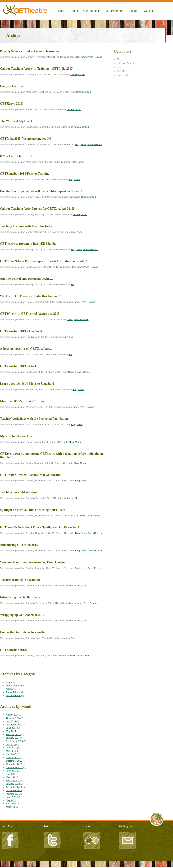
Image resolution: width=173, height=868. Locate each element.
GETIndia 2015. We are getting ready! (25, 139)
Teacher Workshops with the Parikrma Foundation (34, 419)
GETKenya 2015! (12, 104)
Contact (149, 11)
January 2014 (13, 738)
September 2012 (14, 767)
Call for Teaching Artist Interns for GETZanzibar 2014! (37, 209)
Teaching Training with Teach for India (26, 226)
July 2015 (11, 721)
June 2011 (11, 797)
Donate (133, 11)
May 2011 (11, 800)
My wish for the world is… (18, 436)
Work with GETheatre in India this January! (30, 296)
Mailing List (127, 840)
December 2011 (14, 787)
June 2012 (11, 771)
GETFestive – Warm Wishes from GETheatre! (31, 475)
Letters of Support (15, 686)
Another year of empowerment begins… (27, 279)
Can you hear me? (12, 86)
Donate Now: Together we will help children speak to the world (42, 191)
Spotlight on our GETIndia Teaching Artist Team (33, 510)
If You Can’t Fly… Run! (16, 156)
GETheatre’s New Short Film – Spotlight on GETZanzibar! (40, 527)
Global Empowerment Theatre (25, 11)
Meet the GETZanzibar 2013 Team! (24, 401)
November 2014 (14, 725)
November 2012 (14, 764)
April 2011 (11, 804)
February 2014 (13, 734)
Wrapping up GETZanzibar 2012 (22, 615)
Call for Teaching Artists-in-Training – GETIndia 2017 (36, 69)
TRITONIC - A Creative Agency (86, 866)
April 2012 (11, 774)
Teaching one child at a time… (20, 492)
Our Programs (114, 11)
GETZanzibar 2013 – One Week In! (24, 331)
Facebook (10, 840)
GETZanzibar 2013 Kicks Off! (20, 366)
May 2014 (11, 731)
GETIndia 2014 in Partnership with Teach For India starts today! (43, 261)
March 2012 (12, 777)
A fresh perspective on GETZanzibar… (26, 349)
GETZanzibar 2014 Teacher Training (25, 174)
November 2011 (14, 790)
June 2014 (11, 728)
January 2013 (13, 758)
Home (60, 11)
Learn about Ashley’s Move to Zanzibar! (27, 384)
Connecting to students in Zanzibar (23, 632)
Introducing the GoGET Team (20, 597)
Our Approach (92, 11)
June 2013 (11, 748)
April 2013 (11, 754)
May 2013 (11, 751)
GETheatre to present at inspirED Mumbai (29, 244)
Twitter (52, 840)
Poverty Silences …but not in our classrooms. (30, 51)
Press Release (95, 57)
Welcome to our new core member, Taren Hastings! (34, 562)
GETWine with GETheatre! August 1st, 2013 (30, 314)
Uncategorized (78, 74)
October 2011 (13, 794)
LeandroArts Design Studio (86, 863)
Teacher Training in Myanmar (20, 580)
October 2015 (13, 718)
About (74, 11)
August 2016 (12, 715)
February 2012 (13, 781)
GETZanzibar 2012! (13, 650)
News (83, 57)
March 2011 (12, 807)
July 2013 (11, 744)
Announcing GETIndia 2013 (19, 545)
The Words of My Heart (16, 121)
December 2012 (14, 761)
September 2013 (14, 741)
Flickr (92, 840)
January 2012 (13, 784)
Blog (77, 57)
